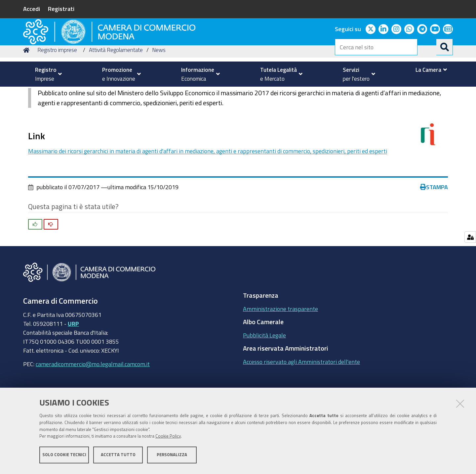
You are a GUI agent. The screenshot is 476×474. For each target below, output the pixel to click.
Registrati (61, 9)
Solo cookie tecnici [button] (64, 457)
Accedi (32, 9)
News (159, 94)
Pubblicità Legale (264, 379)
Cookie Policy (168, 438)
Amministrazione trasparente (280, 352)
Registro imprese (57, 94)
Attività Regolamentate (116, 94)
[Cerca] (445, 47)
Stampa (434, 231)
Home (27, 94)
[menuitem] (46, 74)
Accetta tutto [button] (118, 457)
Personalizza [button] (172, 457)
